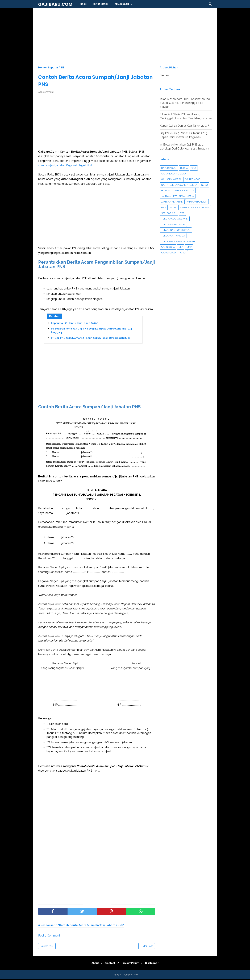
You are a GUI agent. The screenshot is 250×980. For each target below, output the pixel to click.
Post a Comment (49, 936)
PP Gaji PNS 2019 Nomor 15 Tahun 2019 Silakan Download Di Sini (90, 339)
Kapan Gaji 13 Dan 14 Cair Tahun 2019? (74, 324)
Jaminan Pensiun (197, 202)
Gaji (84, 4)
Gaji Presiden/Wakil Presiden (179, 185)
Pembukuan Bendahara (195, 207)
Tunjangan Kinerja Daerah (178, 241)
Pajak (173, 207)
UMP (189, 247)
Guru (205, 185)
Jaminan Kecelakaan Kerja (178, 196)
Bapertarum (169, 168)
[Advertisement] (125, 36)
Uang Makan (169, 253)
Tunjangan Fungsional (176, 230)
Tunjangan (122, 4)
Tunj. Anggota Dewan (175, 219)
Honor (165, 190)
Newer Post (47, 947)
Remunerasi (101, 4)
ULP (181, 247)
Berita (184, 168)
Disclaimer (153, 964)
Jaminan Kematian (172, 202)
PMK (164, 207)
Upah (183, 253)
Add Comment (46, 93)
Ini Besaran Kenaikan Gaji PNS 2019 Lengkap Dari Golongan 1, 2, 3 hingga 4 (91, 331)
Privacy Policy (131, 964)
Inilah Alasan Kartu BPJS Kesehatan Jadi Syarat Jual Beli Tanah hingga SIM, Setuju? (185, 103)
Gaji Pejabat (192, 179)
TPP (182, 213)
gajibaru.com (55, 4)
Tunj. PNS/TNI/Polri (173, 224)
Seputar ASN (169, 213)
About (94, 964)
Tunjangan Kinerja (173, 236)
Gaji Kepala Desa (171, 179)
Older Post (147, 947)
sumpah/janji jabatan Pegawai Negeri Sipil (65, 166)
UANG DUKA (168, 247)
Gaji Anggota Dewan (174, 174)
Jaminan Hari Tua (184, 190)
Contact (110, 964)
